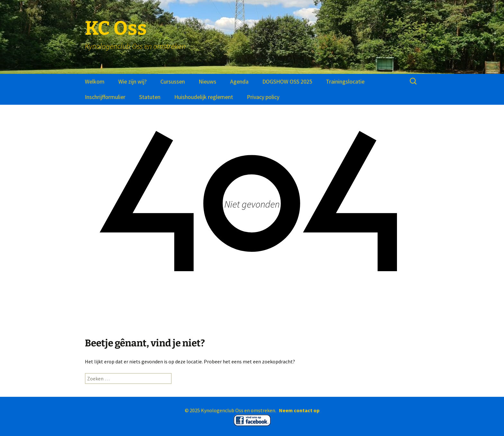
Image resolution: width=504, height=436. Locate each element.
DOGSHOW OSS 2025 (287, 81)
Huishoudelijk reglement (204, 97)
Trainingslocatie (345, 81)
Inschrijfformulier (105, 97)
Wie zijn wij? (132, 81)
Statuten (150, 97)
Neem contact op (299, 410)
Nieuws (207, 81)
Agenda (239, 81)
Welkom (95, 81)
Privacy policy (263, 97)
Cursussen (173, 81)
